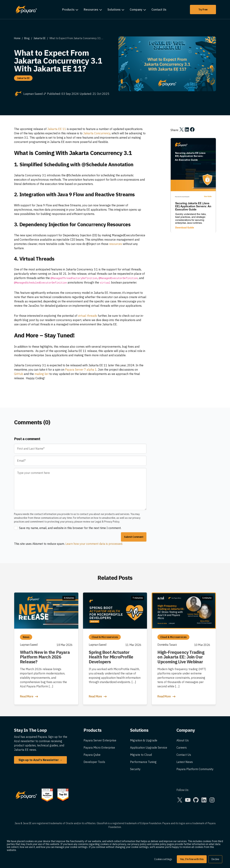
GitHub (19, 374)
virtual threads (88, 316)
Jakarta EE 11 (57, 129)
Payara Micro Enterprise (99, 748)
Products (68, 10)
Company (136, 10)
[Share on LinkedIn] (187, 129)
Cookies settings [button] (163, 859)
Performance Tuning (143, 762)
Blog (27, 38)
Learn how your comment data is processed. (94, 544)
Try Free (203, 10)
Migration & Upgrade (144, 740)
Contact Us (159, 10)
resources (116, 244)
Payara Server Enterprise (100, 740)
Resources (91, 10)
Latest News (185, 762)
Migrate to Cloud (141, 755)
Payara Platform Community (195, 769)
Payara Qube (92, 755)
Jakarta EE (40, 38)
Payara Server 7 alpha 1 (81, 370)
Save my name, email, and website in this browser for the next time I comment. (70, 528)
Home (17, 38)
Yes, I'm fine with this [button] (192, 859)
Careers (182, 748)
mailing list (42, 374)
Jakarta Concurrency (97, 133)
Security (135, 769)
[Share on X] (181, 129)
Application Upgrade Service (149, 748)
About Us (183, 740)
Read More (29, 697)
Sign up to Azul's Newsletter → (40, 760)
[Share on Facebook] (192, 129)
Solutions (114, 10)
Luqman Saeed (35, 94)
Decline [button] (215, 859)
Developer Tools (94, 762)
